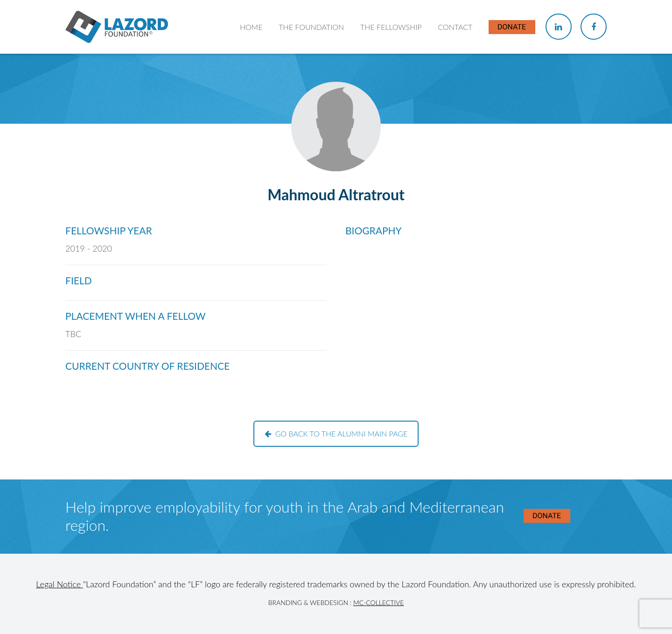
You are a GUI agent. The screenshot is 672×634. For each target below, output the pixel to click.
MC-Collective (378, 602)
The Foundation (311, 27)
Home (251, 27)
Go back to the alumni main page (336, 433)
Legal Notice (59, 584)
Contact (455, 27)
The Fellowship (391, 27)
